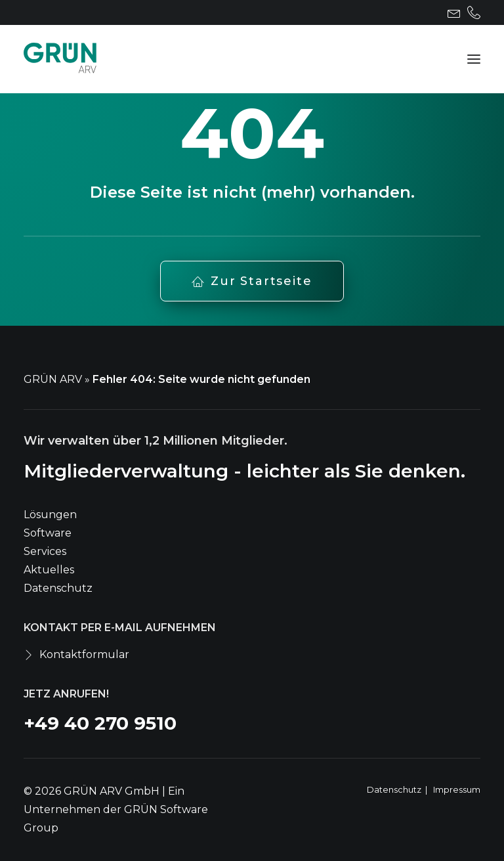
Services (45, 551)
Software (48, 533)
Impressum (457, 789)
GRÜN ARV (53, 379)
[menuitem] (454, 12)
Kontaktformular (84, 654)
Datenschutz (58, 588)
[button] (454, 12)
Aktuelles (49, 570)
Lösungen (50, 515)
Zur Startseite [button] (252, 281)
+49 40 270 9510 (100, 723)
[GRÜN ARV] (60, 59)
